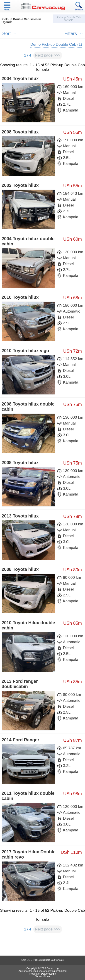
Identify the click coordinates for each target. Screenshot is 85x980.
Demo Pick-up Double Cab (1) (56, 44)
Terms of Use (42, 976)
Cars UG (26, 960)
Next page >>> (48, 55)
